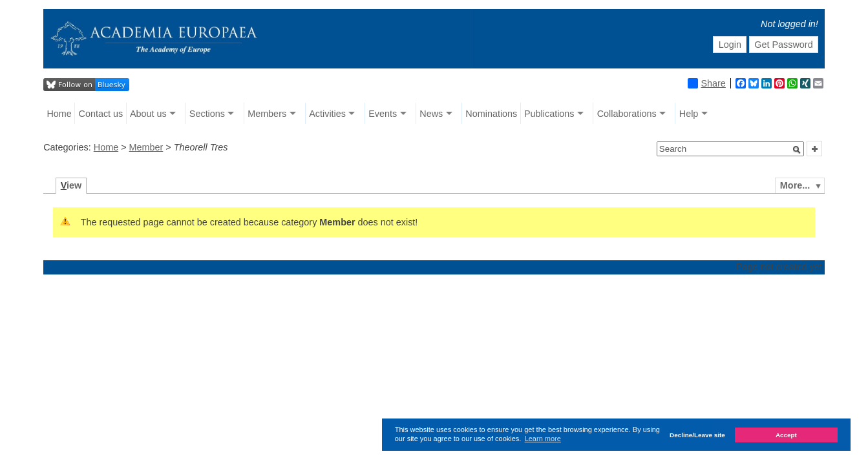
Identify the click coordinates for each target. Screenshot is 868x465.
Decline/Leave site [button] (697, 435)
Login (730, 45)
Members (267, 114)
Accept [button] (786, 435)
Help (689, 114)
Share (706, 83)
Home (59, 114)
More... (795, 185)
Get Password (783, 45)
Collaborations (627, 114)
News (431, 114)
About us (148, 114)
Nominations (491, 114)
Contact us (101, 114)
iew (71, 185)
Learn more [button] (543, 439)
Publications (549, 114)
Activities (327, 114)
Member (146, 147)
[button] (797, 150)
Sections (207, 114)
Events (383, 114)
